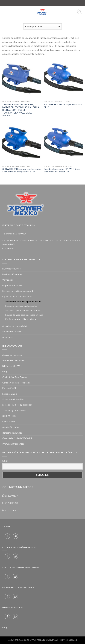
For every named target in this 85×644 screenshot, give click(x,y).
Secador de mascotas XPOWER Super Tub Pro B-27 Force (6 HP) (62, 170)
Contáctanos (9, 422)
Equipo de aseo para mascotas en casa (24, 315)
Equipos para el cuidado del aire (21, 319)
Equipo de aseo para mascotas (17, 296)
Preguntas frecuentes (13, 444)
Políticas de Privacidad (13, 399)
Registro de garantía (12, 433)
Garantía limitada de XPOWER (17, 438)
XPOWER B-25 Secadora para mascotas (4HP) (63, 106)
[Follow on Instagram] (15, 536)
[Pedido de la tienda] (42, 26)
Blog (5, 371)
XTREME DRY (9, 416)
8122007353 (11, 503)
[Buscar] (80, 12)
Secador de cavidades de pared (18, 291)
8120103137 (11, 496)
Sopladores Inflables (12, 331)
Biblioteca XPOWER (12, 366)
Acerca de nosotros (12, 355)
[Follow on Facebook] (7, 536)
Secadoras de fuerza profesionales (23, 301)
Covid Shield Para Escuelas (15, 377)
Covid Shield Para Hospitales (16, 383)
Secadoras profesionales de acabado (23, 310)
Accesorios (8, 337)
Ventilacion (8, 280)
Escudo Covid (9, 388)
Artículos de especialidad (15, 326)
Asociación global (11, 427)
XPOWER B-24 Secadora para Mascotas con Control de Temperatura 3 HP (22, 170)
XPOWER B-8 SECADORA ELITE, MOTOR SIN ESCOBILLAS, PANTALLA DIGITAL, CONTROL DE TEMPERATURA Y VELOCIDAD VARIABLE (21, 110)
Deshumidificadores (12, 274)
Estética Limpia (10, 394)
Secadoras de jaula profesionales (21, 306)
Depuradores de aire (12, 285)
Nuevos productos (12, 269)
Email (5, 461)
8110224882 (11, 510)
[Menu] (42, 3)
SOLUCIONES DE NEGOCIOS (17, 405)
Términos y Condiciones (14, 410)
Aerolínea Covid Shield (13, 360)
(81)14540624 (19, 234)
